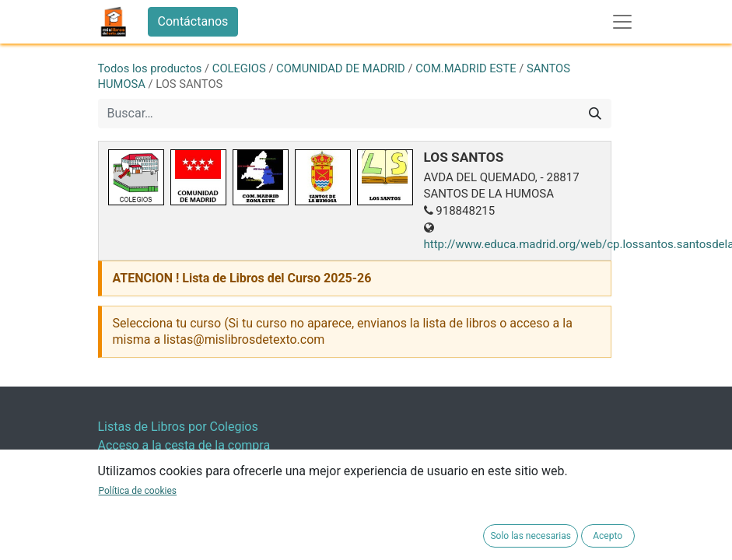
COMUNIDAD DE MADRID (341, 68)
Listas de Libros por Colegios (178, 427)
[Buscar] (595, 114)
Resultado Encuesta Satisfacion (186, 464)
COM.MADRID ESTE (466, 68)
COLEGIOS (239, 68)
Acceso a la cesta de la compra (184, 445)
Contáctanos (193, 21)
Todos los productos (150, 68)
